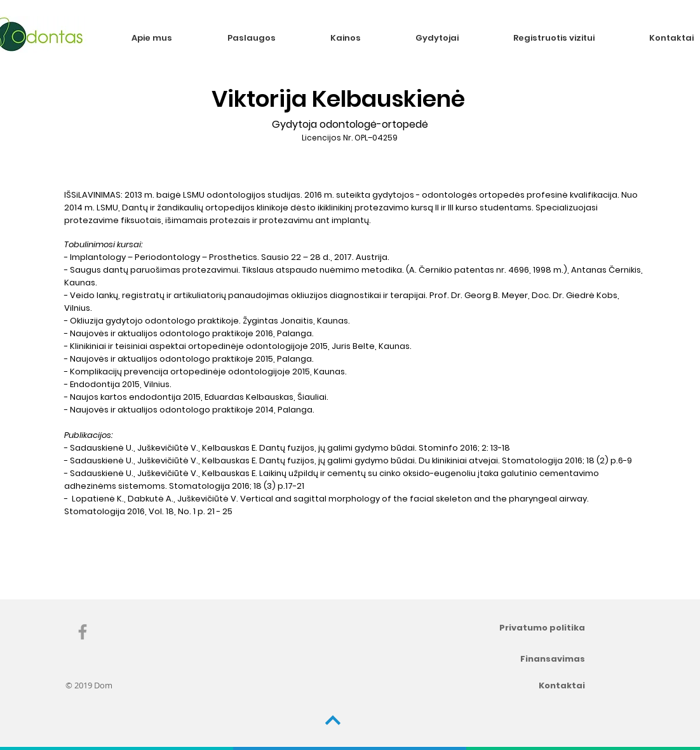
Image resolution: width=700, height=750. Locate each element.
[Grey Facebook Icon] (83, 632)
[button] (269, 38)
